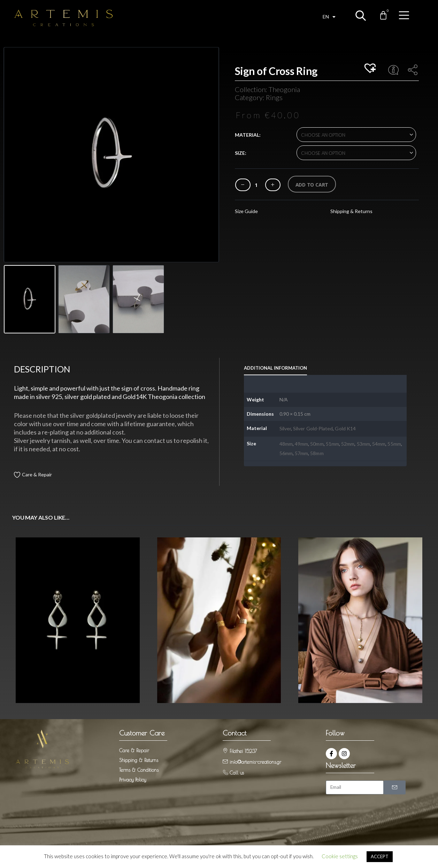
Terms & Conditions (139, 769)
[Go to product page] (78, 620)
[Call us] (225, 772)
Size (240, 153)
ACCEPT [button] (380, 856)
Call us (237, 772)
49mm (301, 443)
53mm (363, 443)
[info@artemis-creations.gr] (225, 761)
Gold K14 (345, 428)
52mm (348, 443)
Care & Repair (37, 474)
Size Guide (246, 211)
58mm (317, 453)
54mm (379, 443)
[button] (371, 69)
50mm (317, 443)
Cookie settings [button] (340, 856)
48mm (286, 443)
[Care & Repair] (17, 474)
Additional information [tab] (275, 368)
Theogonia (284, 89)
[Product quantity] (256, 185)
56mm (286, 453)
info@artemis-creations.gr (255, 761)
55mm (394, 443)
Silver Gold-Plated (313, 428)
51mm (332, 443)
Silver (285, 428)
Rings (274, 97)
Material (247, 135)
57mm (301, 453)
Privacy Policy (133, 779)
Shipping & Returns (351, 211)
